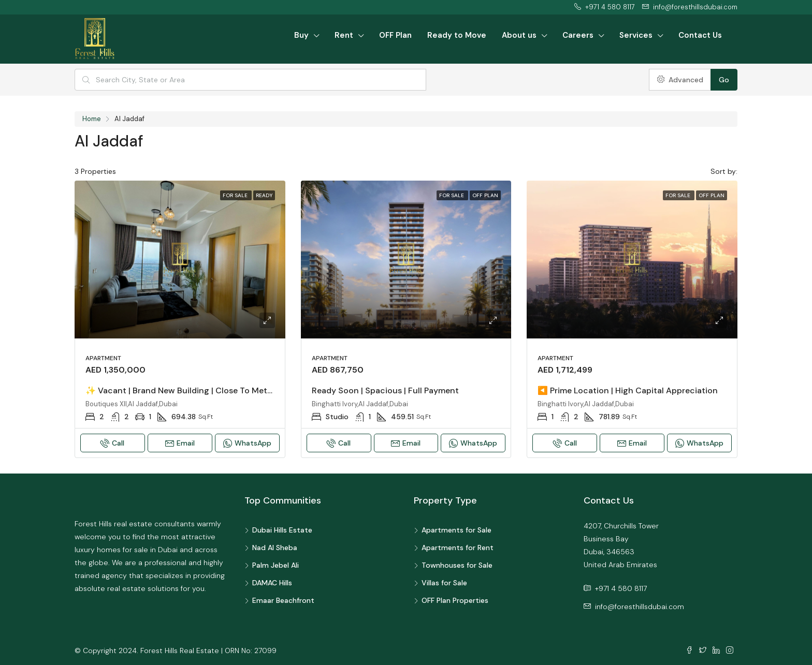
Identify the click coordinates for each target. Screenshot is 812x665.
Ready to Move (457, 35)
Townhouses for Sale (457, 565)
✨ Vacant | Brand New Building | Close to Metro (180, 390)
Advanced (680, 80)
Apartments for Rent (458, 548)
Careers (578, 35)
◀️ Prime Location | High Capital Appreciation (628, 390)
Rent (344, 35)
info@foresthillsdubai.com (640, 607)
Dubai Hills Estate (282, 530)
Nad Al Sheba (275, 548)
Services (636, 35)
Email (180, 443)
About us (519, 35)
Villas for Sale (444, 583)
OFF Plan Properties (455, 600)
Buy (301, 35)
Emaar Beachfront (283, 600)
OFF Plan (395, 35)
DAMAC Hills (272, 583)
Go (724, 80)
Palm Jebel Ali (275, 565)
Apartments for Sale (456, 530)
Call (112, 443)
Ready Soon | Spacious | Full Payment (385, 390)
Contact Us (700, 35)
